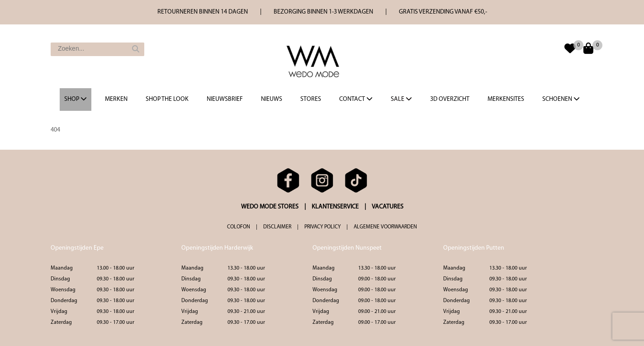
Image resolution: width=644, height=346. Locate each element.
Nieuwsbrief (225, 99)
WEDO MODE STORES (270, 207)
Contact (356, 99)
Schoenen (561, 99)
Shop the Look (167, 99)
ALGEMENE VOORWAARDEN (385, 227)
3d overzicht (450, 99)
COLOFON (239, 227)
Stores (311, 99)
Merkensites (506, 99)
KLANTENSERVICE (335, 207)
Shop (76, 99)
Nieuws (272, 99)
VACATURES (388, 207)
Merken (116, 99)
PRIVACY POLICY (322, 227)
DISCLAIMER (277, 227)
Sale (401, 99)
